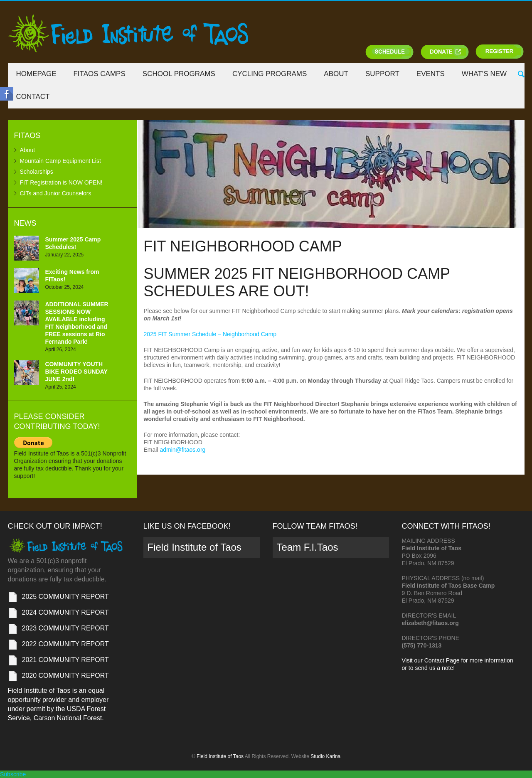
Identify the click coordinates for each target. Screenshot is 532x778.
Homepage (36, 74)
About (336, 74)
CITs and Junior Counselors (56, 193)
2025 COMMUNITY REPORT (65, 597)
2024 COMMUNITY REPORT (65, 612)
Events (431, 74)
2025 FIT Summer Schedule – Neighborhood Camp (210, 334)
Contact (33, 97)
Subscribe (13, 774)
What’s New (484, 74)
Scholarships (37, 172)
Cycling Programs (270, 74)
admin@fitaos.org (182, 450)
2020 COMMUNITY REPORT (65, 676)
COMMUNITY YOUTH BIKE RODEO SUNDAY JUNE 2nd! (76, 372)
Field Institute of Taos (195, 547)
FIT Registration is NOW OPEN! (61, 182)
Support (382, 74)
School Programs (179, 74)
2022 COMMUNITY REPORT (65, 644)
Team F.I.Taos (308, 547)
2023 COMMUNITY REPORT (65, 628)
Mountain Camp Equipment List (60, 161)
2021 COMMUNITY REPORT (65, 660)
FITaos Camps (99, 74)
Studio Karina (325, 756)
